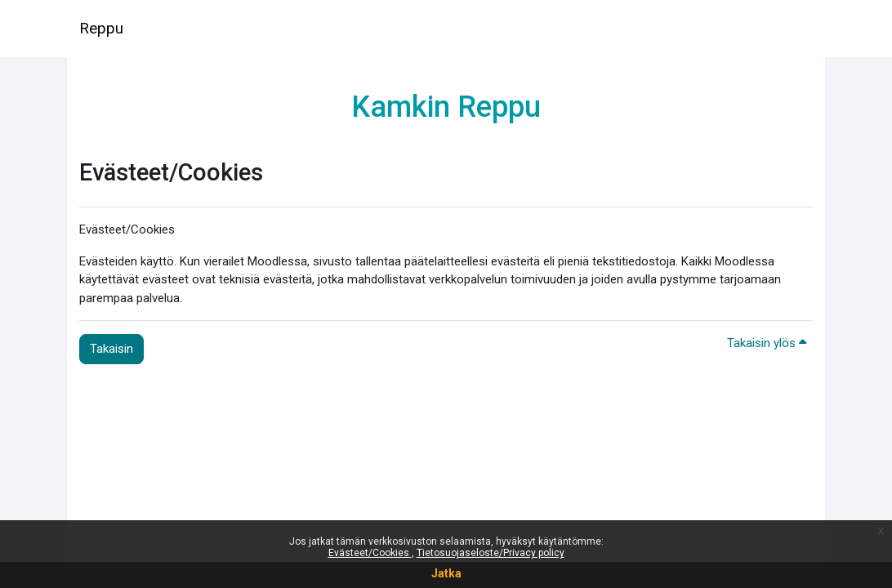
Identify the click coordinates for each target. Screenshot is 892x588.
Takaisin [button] (111, 349)
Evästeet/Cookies (370, 553)
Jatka (446, 573)
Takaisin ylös (767, 343)
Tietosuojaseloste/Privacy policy (491, 553)
